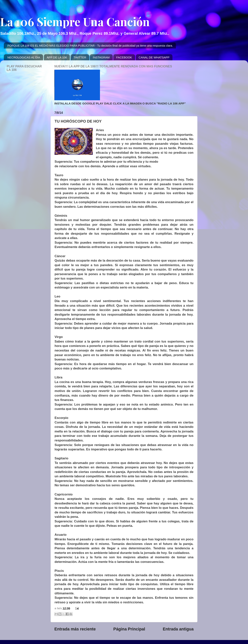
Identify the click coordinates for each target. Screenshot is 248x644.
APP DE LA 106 (57, 57)
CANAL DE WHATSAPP (154, 57)
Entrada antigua (178, 629)
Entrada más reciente (75, 629)
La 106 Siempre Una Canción (75, 21)
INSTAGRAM (101, 57)
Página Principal (129, 629)
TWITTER (80, 57)
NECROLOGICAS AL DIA (24, 57)
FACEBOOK (124, 57)
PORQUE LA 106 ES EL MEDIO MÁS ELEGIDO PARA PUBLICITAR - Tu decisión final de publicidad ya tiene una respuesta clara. (90, 46)
